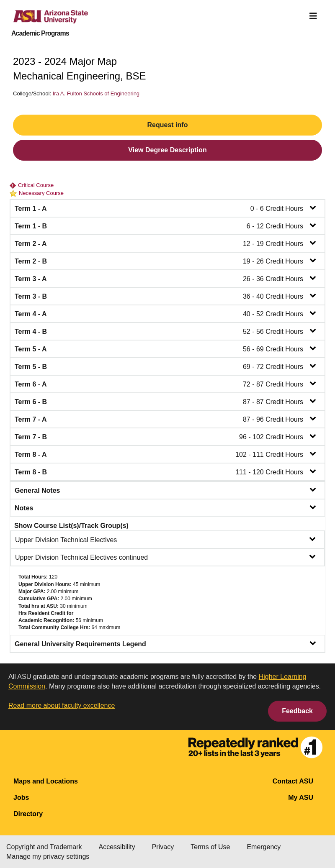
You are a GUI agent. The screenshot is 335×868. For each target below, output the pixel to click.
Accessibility (117, 847)
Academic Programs (40, 33)
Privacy (163, 847)
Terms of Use (210, 847)
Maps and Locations (46, 781)
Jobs (21, 798)
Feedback (297, 711)
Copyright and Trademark (44, 847)
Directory (28, 814)
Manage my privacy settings (48, 856)
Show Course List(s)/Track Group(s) (71, 526)
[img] (313, 16)
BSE (136, 76)
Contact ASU (293, 781)
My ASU (301, 798)
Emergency (264, 847)
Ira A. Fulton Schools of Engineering (96, 93)
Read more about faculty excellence (62, 705)
